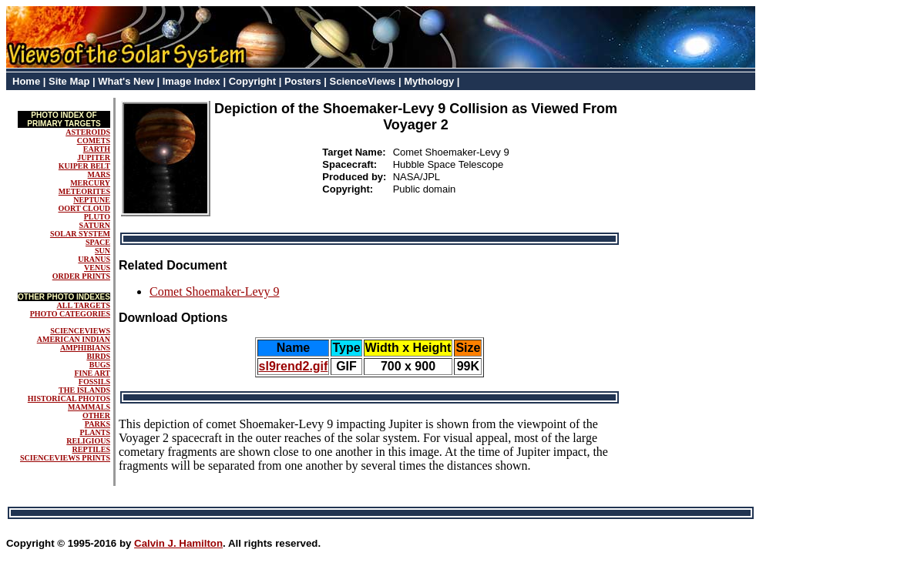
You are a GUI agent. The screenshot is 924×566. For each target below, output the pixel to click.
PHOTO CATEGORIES (70, 314)
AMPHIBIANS (85, 348)
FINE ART (92, 373)
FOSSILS (94, 382)
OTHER (96, 415)
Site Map (69, 81)
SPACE (98, 242)
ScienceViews (363, 81)
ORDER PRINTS (81, 276)
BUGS (100, 365)
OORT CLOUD (84, 208)
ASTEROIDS (88, 132)
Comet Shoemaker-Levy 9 (215, 291)
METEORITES (84, 191)
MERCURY (90, 183)
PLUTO (97, 217)
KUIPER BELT (84, 166)
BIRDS (98, 356)
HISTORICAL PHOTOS (69, 399)
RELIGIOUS (88, 441)
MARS (99, 174)
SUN (102, 251)
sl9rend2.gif (294, 366)
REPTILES (91, 449)
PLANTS (95, 432)
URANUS (94, 259)
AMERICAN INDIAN (74, 339)
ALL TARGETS (84, 305)
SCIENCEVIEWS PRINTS (65, 458)
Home (26, 81)
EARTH (97, 149)
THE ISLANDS (84, 390)
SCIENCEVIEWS (80, 331)
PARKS (97, 424)
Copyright (252, 81)
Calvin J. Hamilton (178, 543)
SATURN (95, 225)
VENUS (97, 268)
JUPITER (94, 157)
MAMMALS (89, 407)
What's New (126, 81)
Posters (303, 81)
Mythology (429, 81)
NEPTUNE (92, 200)
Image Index (192, 81)
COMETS (94, 141)
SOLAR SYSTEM (80, 234)
